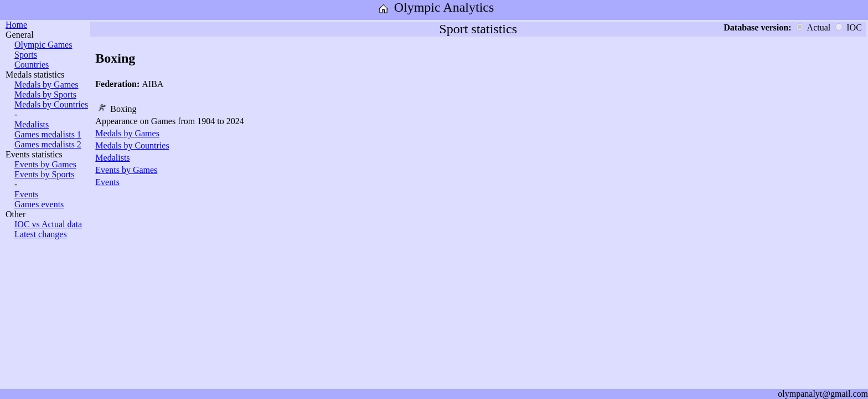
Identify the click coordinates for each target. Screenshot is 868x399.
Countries (32, 65)
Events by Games (45, 164)
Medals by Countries (51, 104)
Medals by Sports (45, 94)
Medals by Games (46, 85)
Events (27, 194)
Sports (26, 55)
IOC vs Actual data (48, 224)
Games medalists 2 (48, 144)
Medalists (32, 124)
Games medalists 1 (48, 134)
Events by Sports (44, 174)
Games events (39, 204)
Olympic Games (43, 45)
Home (16, 25)
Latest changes (41, 234)
